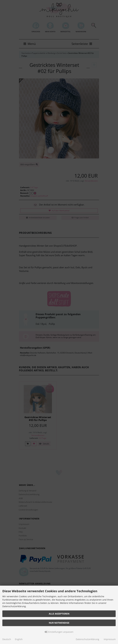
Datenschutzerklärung (87, 639)
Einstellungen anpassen (59, 632)
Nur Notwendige (59, 623)
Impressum (110, 639)
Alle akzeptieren (59, 614)
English (19, 639)
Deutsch (7, 639)
